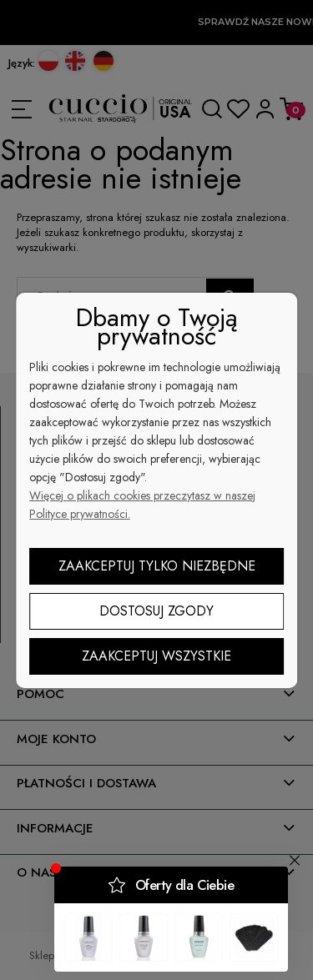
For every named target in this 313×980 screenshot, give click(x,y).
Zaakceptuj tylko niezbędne (157, 566)
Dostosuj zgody (156, 611)
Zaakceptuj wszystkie (156, 656)
